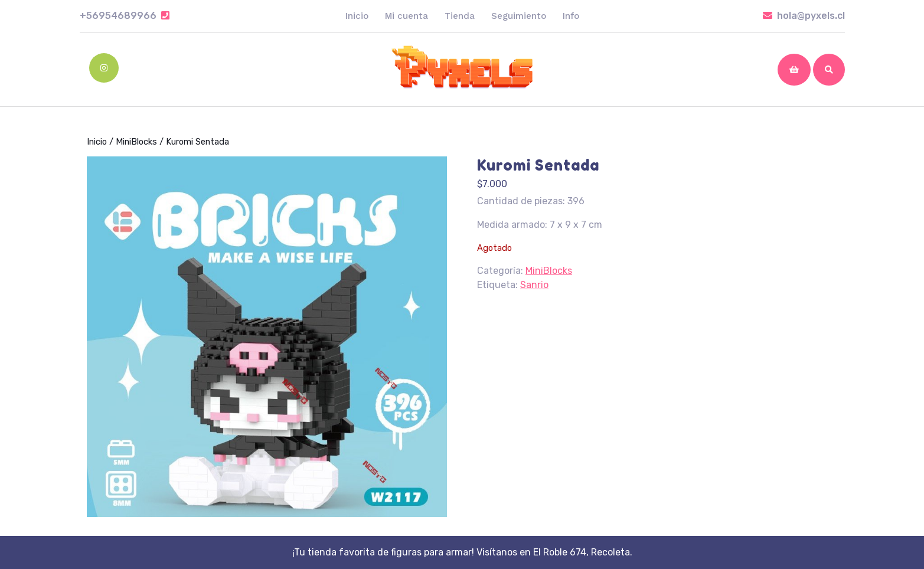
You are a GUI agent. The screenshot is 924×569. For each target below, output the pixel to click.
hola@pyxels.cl (804, 16)
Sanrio (534, 285)
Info (571, 16)
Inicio (357, 16)
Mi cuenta (407, 16)
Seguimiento (519, 16)
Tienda (460, 16)
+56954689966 (125, 16)
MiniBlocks (136, 142)
